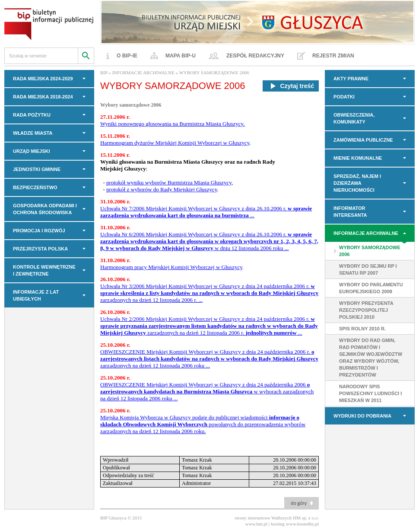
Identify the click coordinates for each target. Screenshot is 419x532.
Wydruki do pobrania (362, 416)
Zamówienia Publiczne (363, 140)
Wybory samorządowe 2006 (131, 105)
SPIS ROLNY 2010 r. (362, 329)
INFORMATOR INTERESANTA (350, 212)
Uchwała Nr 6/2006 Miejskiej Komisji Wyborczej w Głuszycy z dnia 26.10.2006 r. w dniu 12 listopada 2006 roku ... (209, 241)
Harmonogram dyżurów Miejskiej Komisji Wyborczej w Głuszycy (175, 143)
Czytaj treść (291, 86)
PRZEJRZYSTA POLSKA (40, 249)
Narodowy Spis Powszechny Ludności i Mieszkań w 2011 (370, 393)
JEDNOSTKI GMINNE (37, 169)
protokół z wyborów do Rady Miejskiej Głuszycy (162, 189)
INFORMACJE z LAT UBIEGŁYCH (36, 295)
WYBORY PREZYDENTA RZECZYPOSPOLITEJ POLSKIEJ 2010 (366, 310)
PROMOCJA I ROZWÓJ (39, 231)
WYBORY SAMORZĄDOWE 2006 (370, 251)
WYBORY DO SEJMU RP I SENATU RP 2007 (368, 269)
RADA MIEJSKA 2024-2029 (43, 79)
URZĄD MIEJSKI (32, 151)
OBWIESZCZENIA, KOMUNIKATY (354, 118)
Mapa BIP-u (181, 56)
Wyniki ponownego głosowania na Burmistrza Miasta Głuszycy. (173, 124)
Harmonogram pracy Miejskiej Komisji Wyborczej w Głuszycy (171, 267)
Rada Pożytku (32, 115)
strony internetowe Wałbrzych (263, 518)
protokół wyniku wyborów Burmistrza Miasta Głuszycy (169, 182)
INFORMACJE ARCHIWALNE (366, 233)
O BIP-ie (127, 56)
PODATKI (344, 97)
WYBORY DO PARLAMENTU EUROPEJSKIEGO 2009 (371, 288)
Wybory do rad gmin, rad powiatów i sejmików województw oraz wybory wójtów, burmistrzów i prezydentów (371, 358)
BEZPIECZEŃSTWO (35, 187)
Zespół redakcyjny (255, 56)
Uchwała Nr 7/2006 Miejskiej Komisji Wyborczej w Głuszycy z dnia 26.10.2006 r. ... (206, 212)
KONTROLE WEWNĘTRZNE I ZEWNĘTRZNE (44, 270)
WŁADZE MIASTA (33, 133)
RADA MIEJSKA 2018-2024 (43, 97)
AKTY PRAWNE (351, 79)
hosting (278, 524)
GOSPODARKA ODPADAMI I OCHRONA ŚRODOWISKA (45, 209)
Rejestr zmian (333, 56)
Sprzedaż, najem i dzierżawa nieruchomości (357, 183)
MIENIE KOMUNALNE (358, 158)
